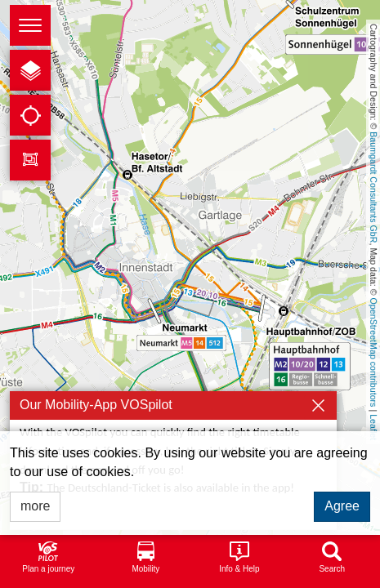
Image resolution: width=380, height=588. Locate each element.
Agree (342, 506)
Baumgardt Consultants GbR (373, 187)
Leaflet (373, 427)
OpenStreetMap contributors (373, 353)
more (35, 506)
